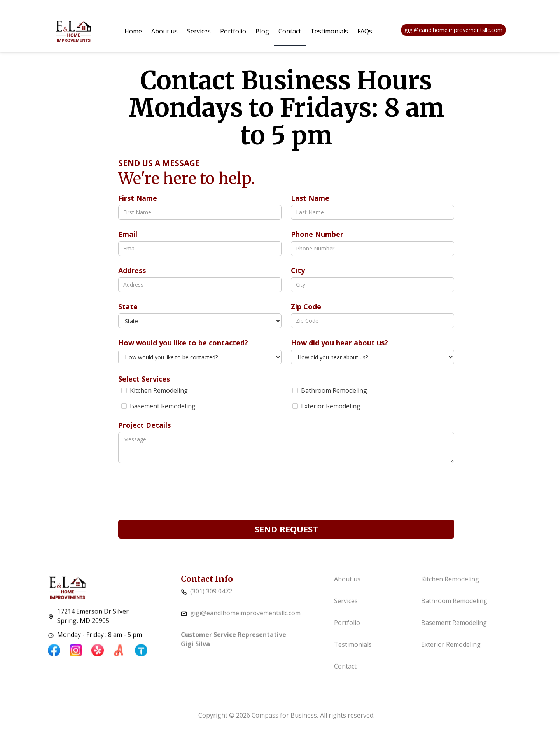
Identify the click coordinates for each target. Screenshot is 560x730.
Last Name (310, 198)
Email (128, 234)
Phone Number (317, 234)
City (298, 270)
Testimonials (329, 31)
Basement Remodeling (454, 629)
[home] (74, 30)
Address (132, 270)
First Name (138, 198)
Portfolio (233, 31)
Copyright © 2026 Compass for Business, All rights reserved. (286, 715)
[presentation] (177, 491)
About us (164, 31)
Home (133, 31)
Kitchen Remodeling (450, 586)
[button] (199, 31)
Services (199, 31)
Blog (262, 31)
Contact (290, 31)
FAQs (365, 31)
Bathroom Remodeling (454, 607)
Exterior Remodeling (451, 651)
